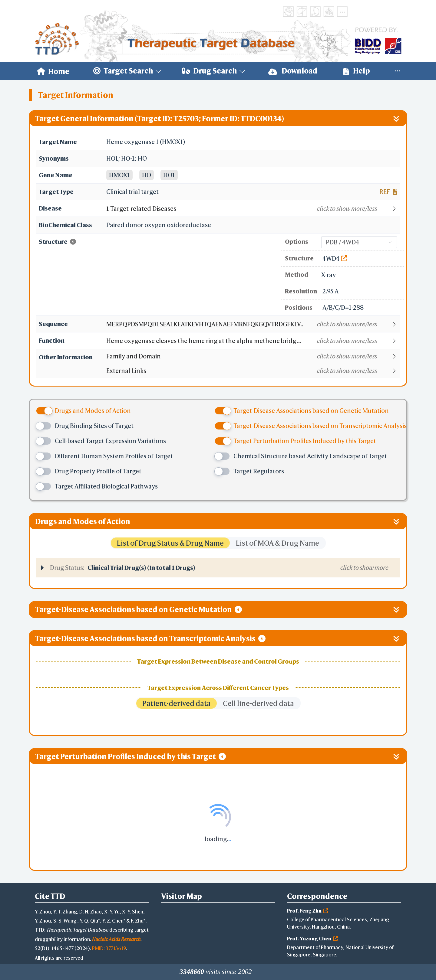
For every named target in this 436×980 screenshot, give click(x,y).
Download (293, 71)
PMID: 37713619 (109, 948)
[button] (253, 209)
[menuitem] (53, 71)
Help (357, 71)
